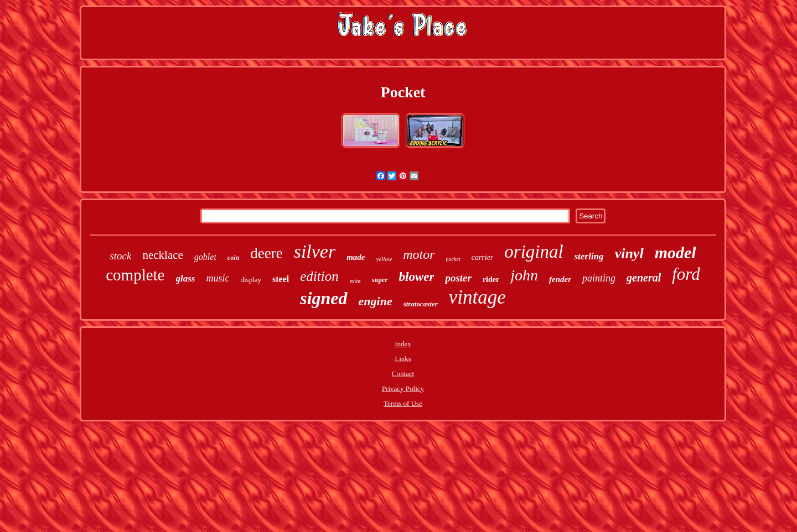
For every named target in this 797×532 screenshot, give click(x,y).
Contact (403, 374)
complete (135, 275)
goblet (205, 257)
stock (120, 256)
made (356, 257)
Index (403, 344)
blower (417, 277)
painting (599, 278)
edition (319, 276)
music (218, 278)
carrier (483, 257)
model (676, 252)
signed (324, 298)
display (251, 280)
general (644, 278)
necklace (162, 255)
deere (266, 253)
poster (458, 278)
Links (403, 359)
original (534, 252)
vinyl (629, 254)
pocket (453, 259)
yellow (384, 259)
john (524, 275)
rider (491, 280)
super (380, 280)
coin (233, 258)
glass (186, 278)
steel (281, 279)
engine (376, 301)
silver (315, 251)
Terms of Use (403, 403)
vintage (477, 297)
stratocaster (421, 304)
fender (560, 279)
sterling (589, 256)
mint (355, 281)
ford (686, 274)
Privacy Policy (403, 388)
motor (419, 254)
